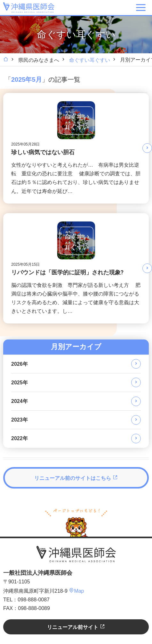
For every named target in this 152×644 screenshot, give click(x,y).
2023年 (20, 420)
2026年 (20, 364)
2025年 (20, 383)
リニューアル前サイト (76, 627)
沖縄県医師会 (76, 554)
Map (76, 591)
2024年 (20, 401)
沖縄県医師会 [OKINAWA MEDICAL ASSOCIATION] (29, 7)
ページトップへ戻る (76, 522)
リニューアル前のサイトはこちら (76, 478)
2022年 (20, 438)
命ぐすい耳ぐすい (90, 60)
